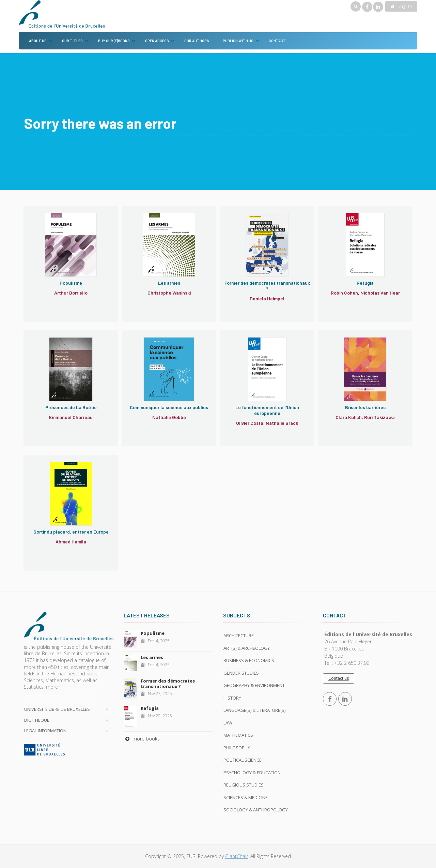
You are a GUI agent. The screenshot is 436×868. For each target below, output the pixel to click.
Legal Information (45, 731)
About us (38, 41)
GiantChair (237, 856)
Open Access (157, 41)
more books (142, 739)
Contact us (339, 678)
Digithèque (37, 720)
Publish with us (238, 41)
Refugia (150, 708)
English (401, 6)
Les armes (152, 657)
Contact (277, 41)
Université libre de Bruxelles (57, 709)
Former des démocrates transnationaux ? (168, 684)
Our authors (197, 41)
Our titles (72, 41)
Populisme (153, 633)
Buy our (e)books (114, 41)
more (52, 687)
